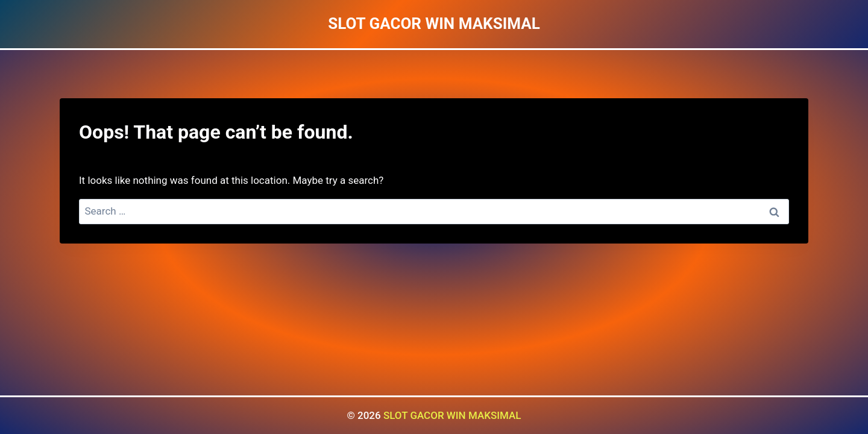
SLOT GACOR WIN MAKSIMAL (452, 415)
